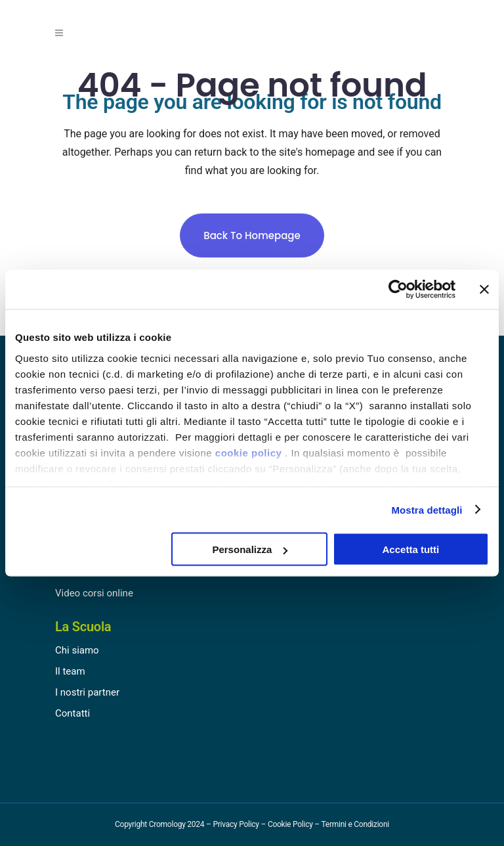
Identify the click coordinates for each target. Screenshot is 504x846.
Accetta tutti (411, 549)
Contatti (73, 713)
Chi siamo (77, 650)
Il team (70, 671)
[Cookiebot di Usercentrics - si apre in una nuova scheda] (398, 290)
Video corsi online (94, 593)
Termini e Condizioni (355, 824)
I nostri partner (87, 692)
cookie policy (249, 452)
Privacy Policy (236, 824)
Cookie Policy (290, 824)
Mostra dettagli (427, 509)
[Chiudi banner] (484, 290)
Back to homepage (252, 235)
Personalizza (250, 549)
